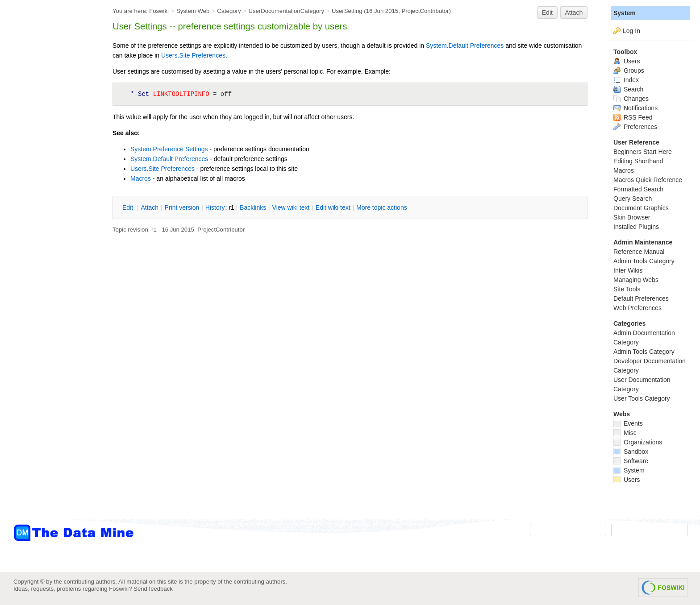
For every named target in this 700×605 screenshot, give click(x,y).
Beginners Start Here (643, 152)
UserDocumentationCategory (286, 11)
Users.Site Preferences (193, 55)
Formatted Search (638, 189)
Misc (625, 433)
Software (631, 461)
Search (628, 89)
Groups (629, 70)
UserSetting (347, 11)
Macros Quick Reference (648, 180)
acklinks (253, 207)
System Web (193, 11)
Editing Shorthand (638, 161)
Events (628, 423)
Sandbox (631, 452)
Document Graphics (641, 208)
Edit (547, 12)
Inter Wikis (628, 270)
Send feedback (153, 589)
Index (626, 80)
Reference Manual (639, 252)
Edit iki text (333, 207)
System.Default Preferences (465, 46)
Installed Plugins (636, 227)
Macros (141, 178)
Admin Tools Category (644, 261)
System (625, 13)
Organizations (638, 442)
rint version (182, 207)
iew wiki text (291, 207)
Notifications (635, 108)
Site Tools (627, 289)
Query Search (633, 199)
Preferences (635, 127)
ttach (150, 207)
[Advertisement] (49, 180)
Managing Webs (636, 280)
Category (229, 11)
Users (627, 61)
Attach (574, 12)
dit (129, 207)
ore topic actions (382, 207)
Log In (631, 31)
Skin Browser (632, 217)
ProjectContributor (425, 11)
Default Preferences (641, 298)
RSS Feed (633, 117)
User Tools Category (642, 398)
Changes (631, 99)
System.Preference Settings (169, 149)
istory (215, 207)
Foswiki (159, 11)
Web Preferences (637, 308)
